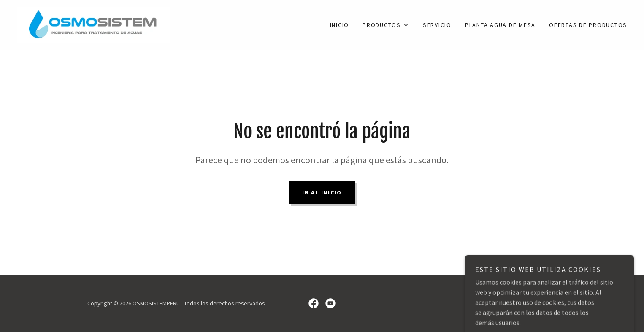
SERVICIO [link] (437, 25)
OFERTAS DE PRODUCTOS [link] (588, 25)
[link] (93, 24)
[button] (386, 25)
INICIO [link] (340, 25)
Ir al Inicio (322, 192)
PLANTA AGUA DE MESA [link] (500, 25)
